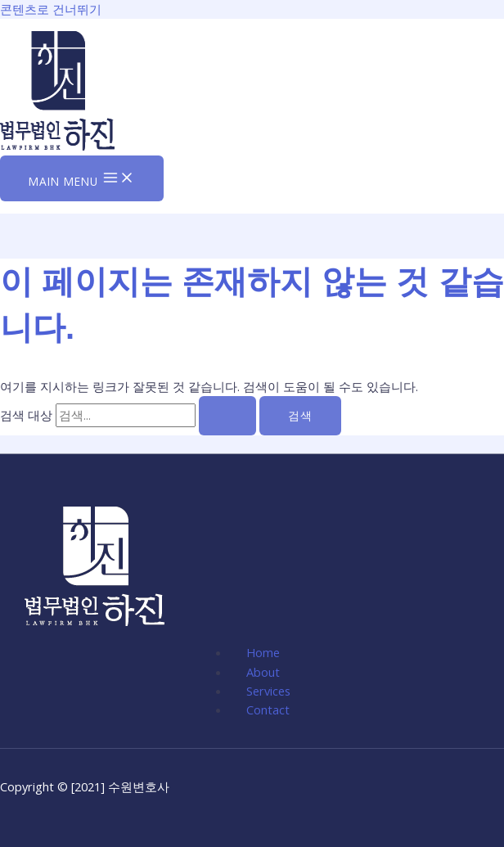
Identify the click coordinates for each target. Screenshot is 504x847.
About (263, 672)
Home (263, 652)
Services (268, 691)
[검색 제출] (227, 416)
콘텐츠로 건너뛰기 (51, 9)
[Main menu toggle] (82, 178)
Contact (268, 710)
